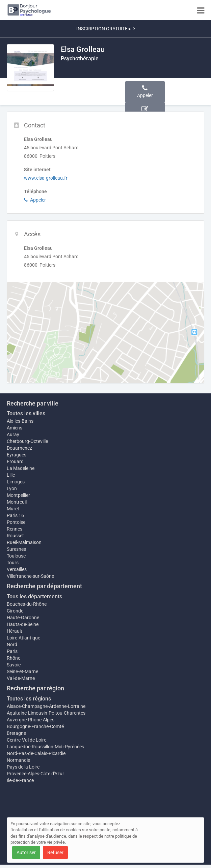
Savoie (14, 665)
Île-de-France (20, 780)
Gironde (15, 611)
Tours (13, 563)
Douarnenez (19, 448)
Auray (13, 435)
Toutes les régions (29, 699)
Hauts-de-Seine (23, 624)
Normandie (18, 760)
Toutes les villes (26, 413)
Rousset (15, 536)
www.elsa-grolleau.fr (46, 178)
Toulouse (16, 556)
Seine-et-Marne (22, 671)
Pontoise (16, 522)
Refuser (55, 852)
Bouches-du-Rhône (27, 604)
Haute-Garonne (23, 618)
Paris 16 (15, 515)
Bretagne (16, 733)
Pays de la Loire (23, 767)
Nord (12, 645)
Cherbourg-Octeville (27, 441)
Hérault (15, 631)
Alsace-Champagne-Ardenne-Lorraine (46, 706)
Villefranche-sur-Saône (30, 576)
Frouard (15, 461)
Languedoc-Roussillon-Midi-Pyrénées (45, 747)
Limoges (16, 482)
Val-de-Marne (21, 678)
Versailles (17, 569)
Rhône (14, 658)
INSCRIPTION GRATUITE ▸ (106, 29)
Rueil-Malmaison (24, 542)
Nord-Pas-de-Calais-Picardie (36, 753)
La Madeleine (21, 468)
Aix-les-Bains (20, 421)
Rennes (15, 529)
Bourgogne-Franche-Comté (35, 726)
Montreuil (17, 502)
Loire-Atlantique (23, 638)
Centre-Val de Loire (27, 740)
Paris (12, 651)
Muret (13, 509)
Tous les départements (34, 596)
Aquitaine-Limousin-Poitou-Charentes (46, 713)
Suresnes (16, 549)
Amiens (15, 428)
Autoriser (26, 852)
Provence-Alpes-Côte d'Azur (35, 774)
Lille (11, 475)
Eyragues (17, 455)
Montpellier (18, 495)
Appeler (35, 200)
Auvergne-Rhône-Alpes (31, 720)
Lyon (12, 488)
